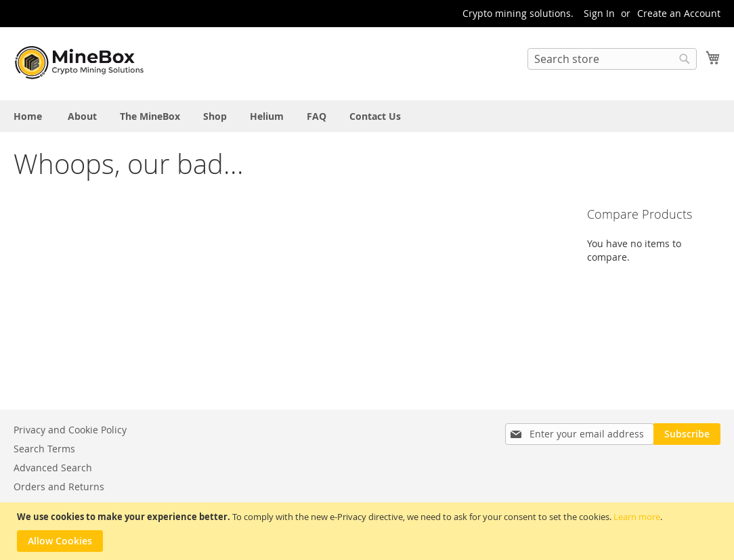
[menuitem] (28, 116)
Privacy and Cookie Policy (70, 430)
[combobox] (612, 59)
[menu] (367, 116)
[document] (369, 531)
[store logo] (81, 63)
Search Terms (44, 449)
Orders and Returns (59, 487)
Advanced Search (53, 468)
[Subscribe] (687, 434)
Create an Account (679, 13)
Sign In (599, 13)
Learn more (637, 517)
